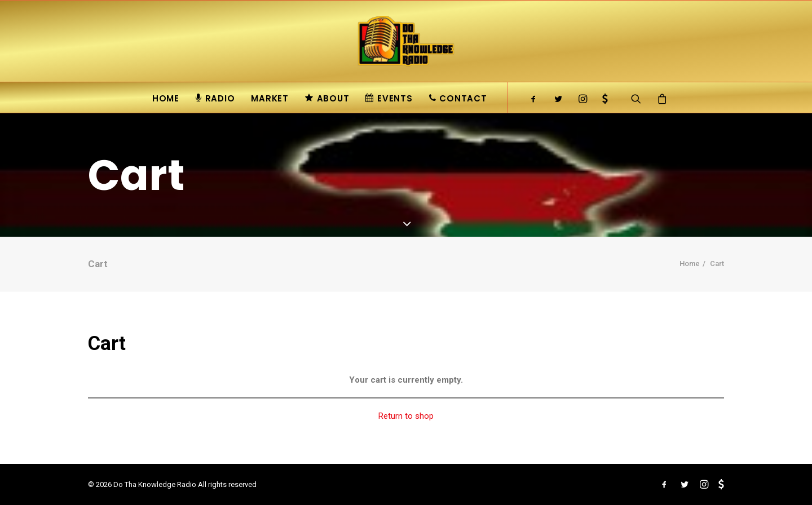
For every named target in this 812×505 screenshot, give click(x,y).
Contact (458, 98)
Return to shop (406, 416)
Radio (215, 98)
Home (166, 98)
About (327, 98)
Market (270, 98)
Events (389, 98)
